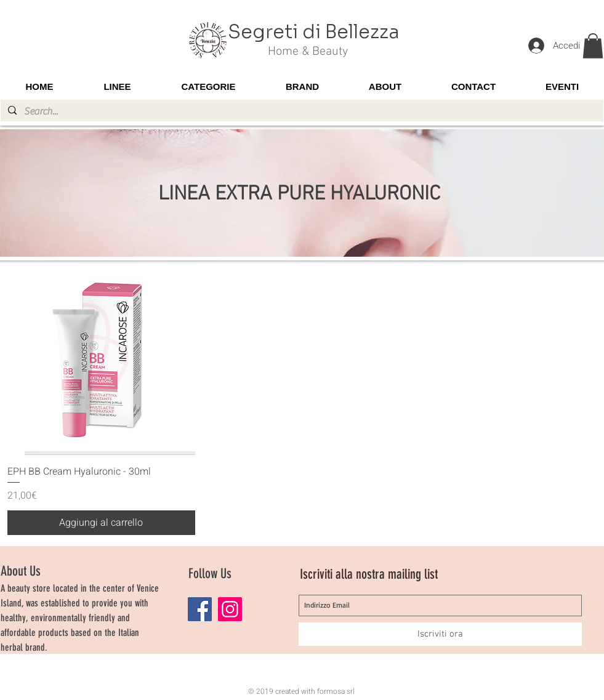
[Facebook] (200, 609)
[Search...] (301, 111)
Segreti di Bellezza (314, 32)
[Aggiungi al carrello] (102, 523)
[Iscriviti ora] (440, 634)
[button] (593, 46)
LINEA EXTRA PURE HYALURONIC (299, 195)
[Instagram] (230, 609)
